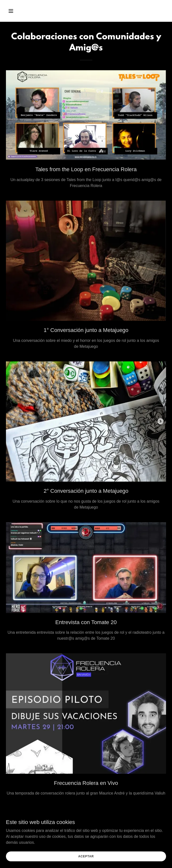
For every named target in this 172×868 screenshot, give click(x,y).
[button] (18, 11)
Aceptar (86, 856)
